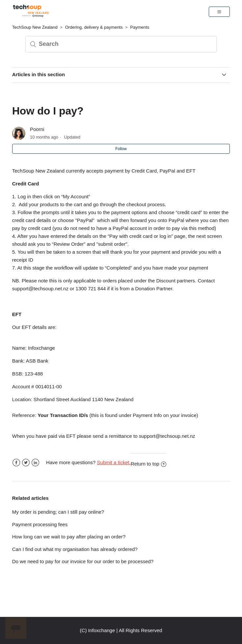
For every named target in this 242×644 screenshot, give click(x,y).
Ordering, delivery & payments (94, 27)
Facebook (16, 463)
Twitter (26, 463)
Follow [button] (121, 149)
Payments (140, 27)
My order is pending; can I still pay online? (58, 512)
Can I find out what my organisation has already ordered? (75, 549)
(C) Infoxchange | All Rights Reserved (121, 630)
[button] (219, 12)
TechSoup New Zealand (35, 27)
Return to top (148, 464)
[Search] (121, 44)
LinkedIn (35, 463)
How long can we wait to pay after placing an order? (69, 537)
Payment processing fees (40, 524)
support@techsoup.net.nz (40, 289)
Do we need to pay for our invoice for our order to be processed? (83, 561)
